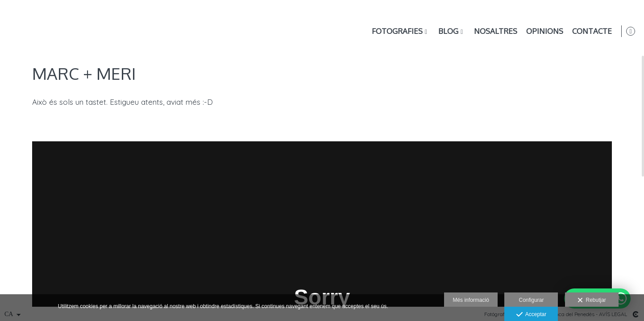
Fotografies (395, 31)
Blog (447, 31)
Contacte (590, 31)
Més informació (471, 300)
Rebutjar (592, 300)
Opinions (543, 31)
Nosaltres (494, 31)
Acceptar (531, 315)
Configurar (531, 300)
